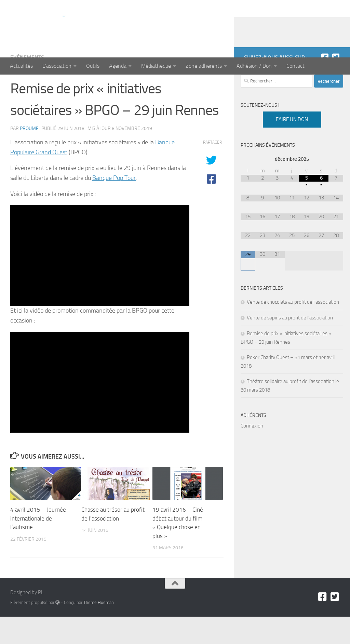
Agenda (118, 66)
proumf (29, 156)
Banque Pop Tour (114, 205)
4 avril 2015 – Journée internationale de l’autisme (38, 546)
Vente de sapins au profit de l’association (290, 345)
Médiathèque (156, 66)
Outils (93, 66)
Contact (295, 66)
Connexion (252, 453)
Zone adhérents (204, 66)
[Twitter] (336, 84)
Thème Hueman (99, 630)
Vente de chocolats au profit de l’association (293, 329)
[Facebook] (325, 84)
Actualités (21, 66)
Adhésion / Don (254, 66)
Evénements (27, 85)
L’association (57, 66)
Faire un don (292, 147)
